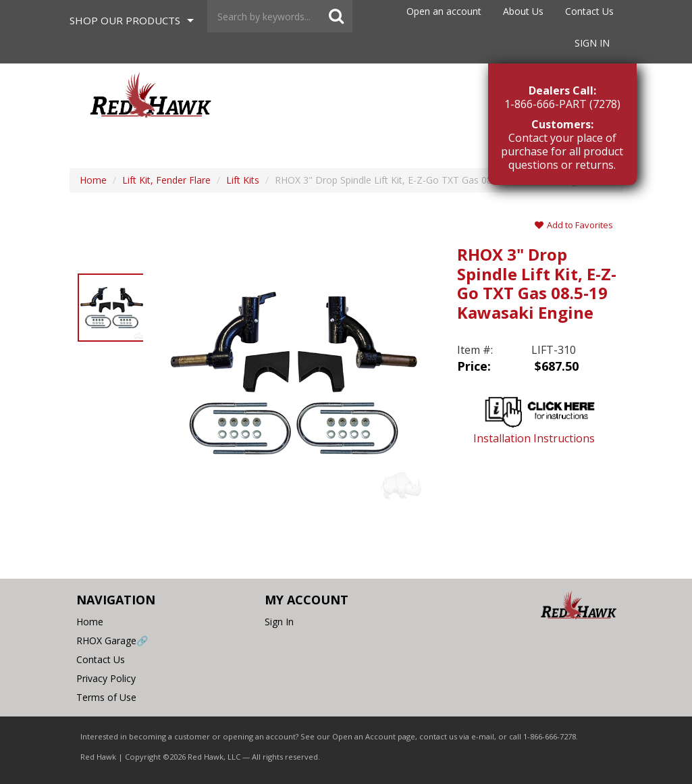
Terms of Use (106, 697)
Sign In (592, 43)
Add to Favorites (574, 225)
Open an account (444, 11)
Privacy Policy (106, 678)
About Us (523, 11)
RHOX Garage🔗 (112, 641)
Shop (125, 20)
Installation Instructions (540, 417)
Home (90, 622)
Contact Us (589, 11)
